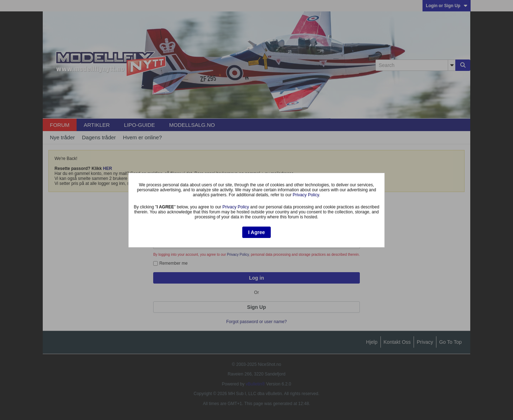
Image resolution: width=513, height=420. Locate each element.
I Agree (257, 232)
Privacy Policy (306, 195)
